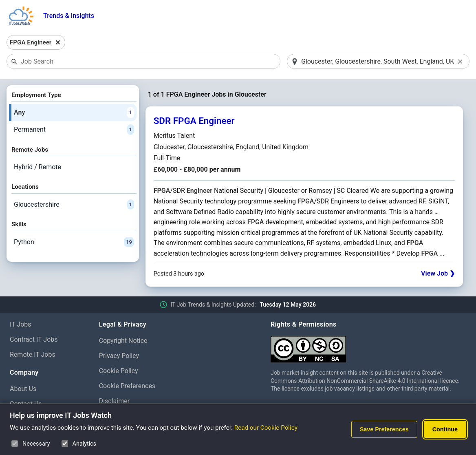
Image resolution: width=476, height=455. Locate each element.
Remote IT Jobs (33, 355)
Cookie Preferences (127, 386)
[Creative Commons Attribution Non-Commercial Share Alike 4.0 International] (368, 346)
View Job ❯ (438, 273)
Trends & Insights (69, 16)
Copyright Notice (123, 341)
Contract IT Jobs (34, 339)
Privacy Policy (119, 356)
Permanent (74, 130)
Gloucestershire (74, 205)
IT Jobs (21, 324)
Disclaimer (114, 401)
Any (74, 113)
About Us (23, 389)
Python (74, 242)
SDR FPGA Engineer (194, 121)
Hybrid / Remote (37, 167)
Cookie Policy (119, 371)
